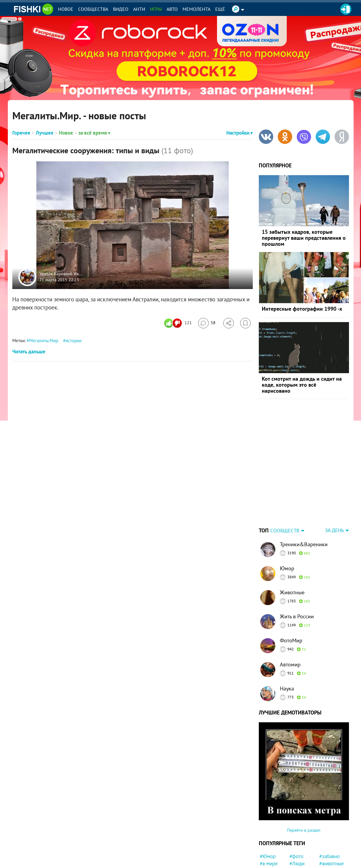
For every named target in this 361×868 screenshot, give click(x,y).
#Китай (327, 840)
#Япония (269, 854)
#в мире (269, 826)
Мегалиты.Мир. (44, 341)
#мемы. (298, 847)
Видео (121, 9)
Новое (66, 9)
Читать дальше (29, 352)
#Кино (267, 840)
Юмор (287, 531)
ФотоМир (291, 603)
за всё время (94, 133)
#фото (296, 819)
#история (329, 833)
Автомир (290, 627)
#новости (329, 861)
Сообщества (93, 9)
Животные (292, 555)
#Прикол (329, 854)
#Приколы (301, 840)
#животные (332, 826)
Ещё (220, 9)
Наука (287, 651)
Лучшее (45, 133)
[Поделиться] (229, 323)
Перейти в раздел (304, 793)
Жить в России (297, 579)
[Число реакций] (179, 323)
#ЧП (264, 861)
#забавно (329, 819)
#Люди (297, 826)
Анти (139, 9)
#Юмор (268, 819)
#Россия (298, 833)
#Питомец (301, 854)
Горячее (21, 133)
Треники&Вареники (304, 507)
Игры (156, 9)
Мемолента (196, 9)
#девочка (329, 847)
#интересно (273, 847)
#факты (298, 861)
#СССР (267, 833)
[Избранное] (245, 323)
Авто (172, 9)
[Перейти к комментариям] (207, 323)
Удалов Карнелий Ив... (61, 274)
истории (73, 341)
